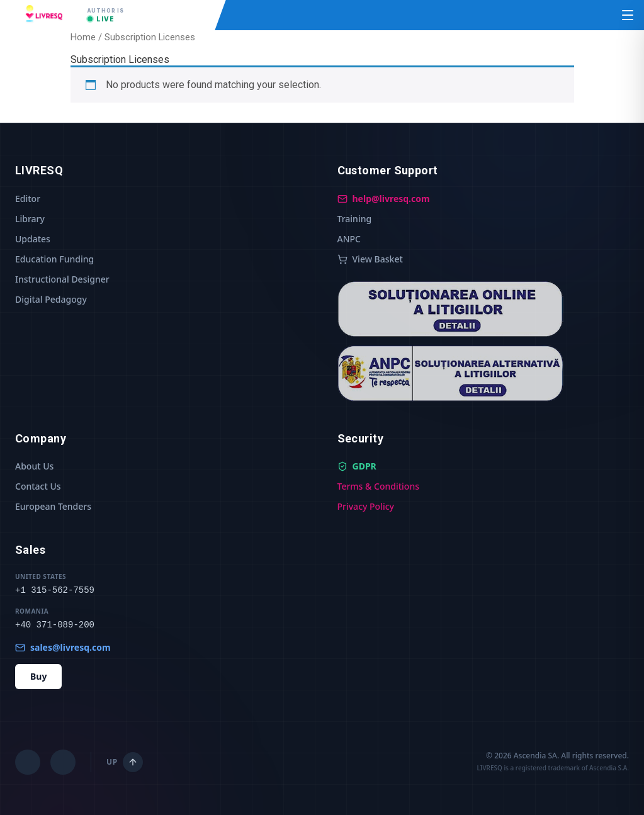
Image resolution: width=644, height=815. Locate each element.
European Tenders (53, 506)
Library (30, 219)
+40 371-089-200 (55, 625)
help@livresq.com (384, 199)
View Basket (370, 259)
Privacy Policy (366, 506)
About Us (34, 466)
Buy (38, 676)
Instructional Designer (62, 279)
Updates (33, 239)
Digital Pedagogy (51, 299)
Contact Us (38, 486)
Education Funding (54, 259)
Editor (28, 199)
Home (83, 37)
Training (355, 219)
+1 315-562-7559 (55, 590)
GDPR (357, 466)
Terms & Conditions (378, 486)
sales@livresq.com (63, 647)
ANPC (349, 239)
